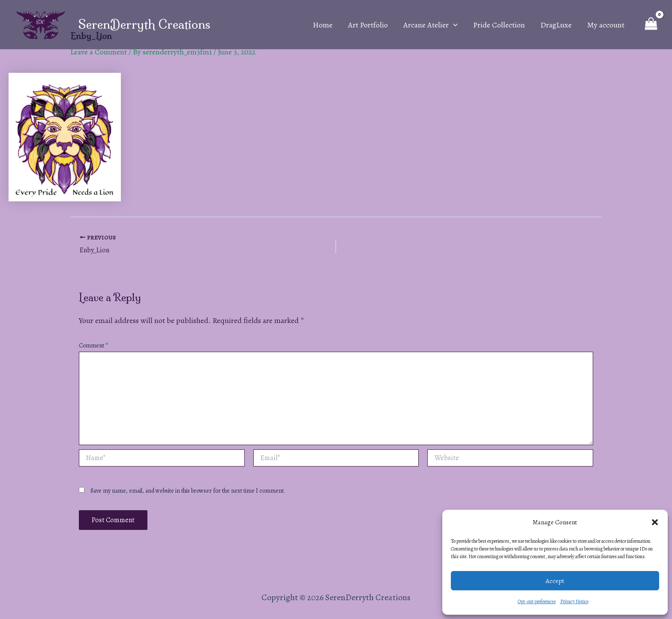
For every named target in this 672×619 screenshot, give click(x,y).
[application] (453, 25)
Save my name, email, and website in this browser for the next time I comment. (188, 491)
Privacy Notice (574, 601)
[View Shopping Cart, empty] (651, 24)
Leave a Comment (99, 52)
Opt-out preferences (537, 601)
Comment (93, 345)
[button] (655, 522)
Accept (555, 581)
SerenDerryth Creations (144, 24)
